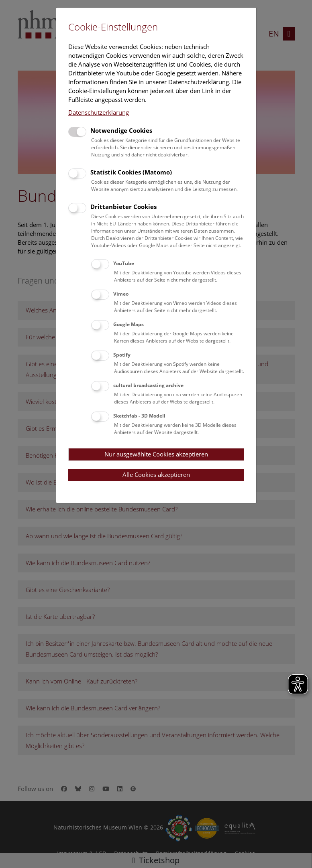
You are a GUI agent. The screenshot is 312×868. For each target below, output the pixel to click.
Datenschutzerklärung (99, 112)
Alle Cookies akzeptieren (156, 475)
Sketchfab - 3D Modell (139, 416)
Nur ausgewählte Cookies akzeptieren (156, 454)
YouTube (124, 263)
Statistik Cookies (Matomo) (131, 172)
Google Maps (128, 324)
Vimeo (121, 294)
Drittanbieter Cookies (123, 207)
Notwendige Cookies (121, 130)
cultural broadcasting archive (148, 385)
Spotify (122, 355)
